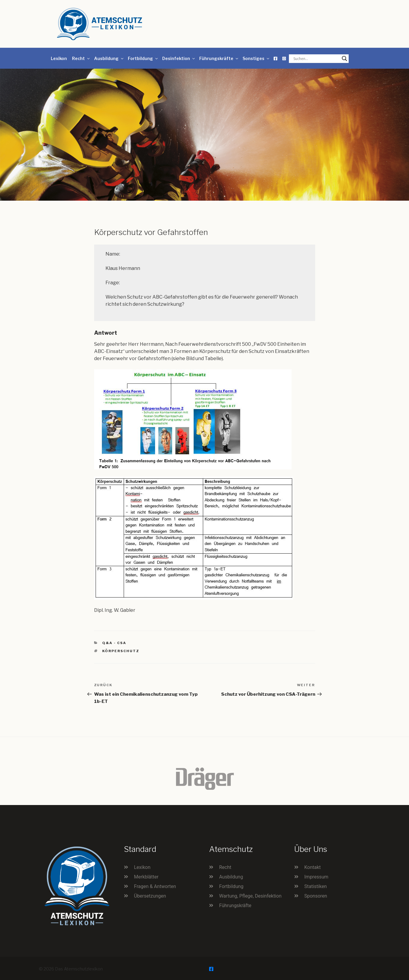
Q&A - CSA (114, 643)
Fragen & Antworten (155, 886)
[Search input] (316, 59)
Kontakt (313, 867)
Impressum (317, 877)
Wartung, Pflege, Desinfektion (251, 896)
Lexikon (59, 58)
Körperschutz (121, 651)
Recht (81, 58)
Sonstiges (256, 58)
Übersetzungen (150, 896)
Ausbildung (109, 58)
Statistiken (316, 886)
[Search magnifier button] (344, 59)
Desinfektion (179, 58)
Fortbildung (143, 58)
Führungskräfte (219, 58)
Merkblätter (146, 877)
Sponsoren (316, 896)
